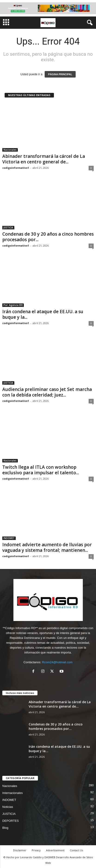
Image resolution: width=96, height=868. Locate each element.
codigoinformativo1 (16, 168)
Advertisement (55, 850)
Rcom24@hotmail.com (57, 662)
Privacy (36, 850)
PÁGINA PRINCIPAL (60, 74)
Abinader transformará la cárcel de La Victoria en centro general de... (44, 159)
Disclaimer (20, 850)
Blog (5, 828)
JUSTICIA (8, 228)
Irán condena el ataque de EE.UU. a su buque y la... (43, 314)
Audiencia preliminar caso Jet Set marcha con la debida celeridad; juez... (47, 392)
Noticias (8, 807)
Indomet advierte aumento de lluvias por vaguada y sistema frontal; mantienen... (47, 547)
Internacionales (12, 793)
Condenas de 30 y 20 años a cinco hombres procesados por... (48, 237)
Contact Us (76, 850)
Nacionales (10, 150)
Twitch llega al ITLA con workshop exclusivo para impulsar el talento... (41, 470)
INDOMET (9, 538)
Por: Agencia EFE (13, 305)
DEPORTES (11, 821)
